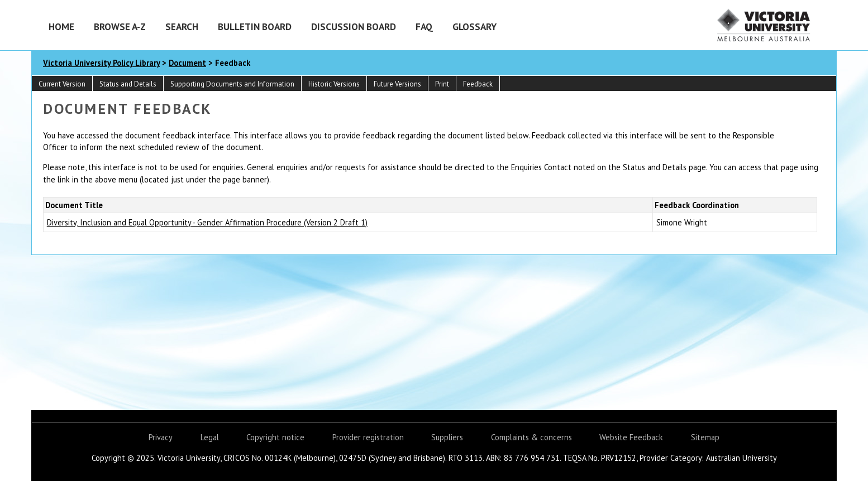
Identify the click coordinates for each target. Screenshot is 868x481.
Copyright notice (275, 437)
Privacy (161, 437)
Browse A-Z (120, 27)
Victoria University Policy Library (101, 63)
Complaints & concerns (531, 437)
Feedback (478, 84)
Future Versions (397, 84)
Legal (210, 437)
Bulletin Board (255, 27)
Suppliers (447, 437)
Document (187, 63)
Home (61, 27)
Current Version (62, 84)
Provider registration (368, 437)
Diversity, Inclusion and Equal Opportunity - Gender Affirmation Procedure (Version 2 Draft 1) (207, 222)
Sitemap (705, 437)
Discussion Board (354, 27)
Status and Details (128, 84)
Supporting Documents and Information (232, 84)
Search (182, 27)
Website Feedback (631, 437)
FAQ (424, 27)
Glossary (474, 27)
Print (442, 84)
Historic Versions (334, 84)
